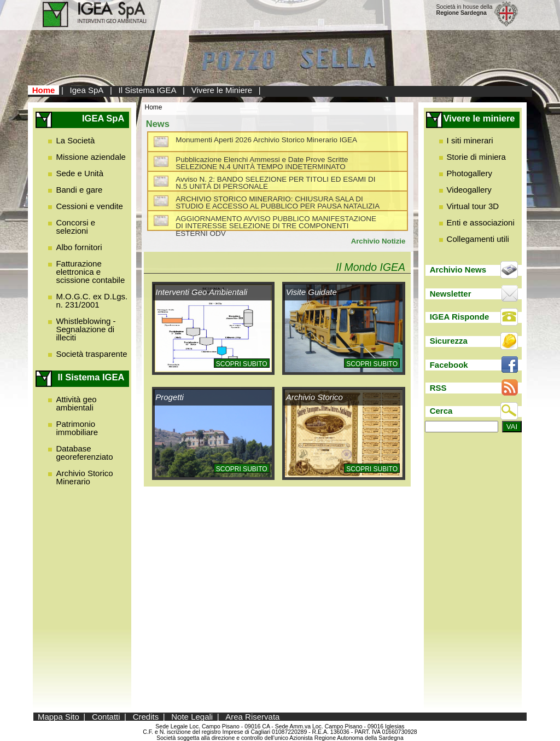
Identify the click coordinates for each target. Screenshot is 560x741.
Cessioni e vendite (89, 206)
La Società (75, 140)
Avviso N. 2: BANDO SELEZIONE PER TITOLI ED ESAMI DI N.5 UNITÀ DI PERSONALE (275, 183)
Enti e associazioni (481, 222)
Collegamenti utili (478, 239)
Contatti (106, 717)
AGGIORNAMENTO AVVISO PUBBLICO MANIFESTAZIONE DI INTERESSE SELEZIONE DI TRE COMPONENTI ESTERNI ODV (276, 226)
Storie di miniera (476, 157)
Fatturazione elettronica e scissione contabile (90, 272)
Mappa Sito (59, 717)
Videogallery (469, 190)
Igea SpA (87, 90)
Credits (146, 717)
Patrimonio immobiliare (77, 428)
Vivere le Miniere (222, 90)
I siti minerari (470, 140)
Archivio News (458, 270)
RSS (438, 388)
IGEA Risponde (460, 317)
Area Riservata (252, 717)
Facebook (449, 365)
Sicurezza (449, 341)
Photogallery (469, 173)
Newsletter (451, 294)
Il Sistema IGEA (148, 90)
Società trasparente (91, 354)
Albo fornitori (79, 247)
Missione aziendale (91, 157)
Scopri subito (242, 364)
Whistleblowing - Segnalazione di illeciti (86, 329)
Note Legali (192, 717)
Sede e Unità (80, 173)
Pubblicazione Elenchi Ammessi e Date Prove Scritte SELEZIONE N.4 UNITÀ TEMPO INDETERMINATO (262, 163)
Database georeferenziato (84, 453)
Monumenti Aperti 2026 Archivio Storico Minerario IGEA (266, 140)
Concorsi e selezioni (75, 227)
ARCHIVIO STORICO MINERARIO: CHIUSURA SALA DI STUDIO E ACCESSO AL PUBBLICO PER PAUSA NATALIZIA (278, 203)
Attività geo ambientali (76, 403)
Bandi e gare (79, 190)
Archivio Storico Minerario (84, 477)
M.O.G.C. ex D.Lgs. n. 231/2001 (92, 300)
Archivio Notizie (378, 241)
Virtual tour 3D (473, 206)
